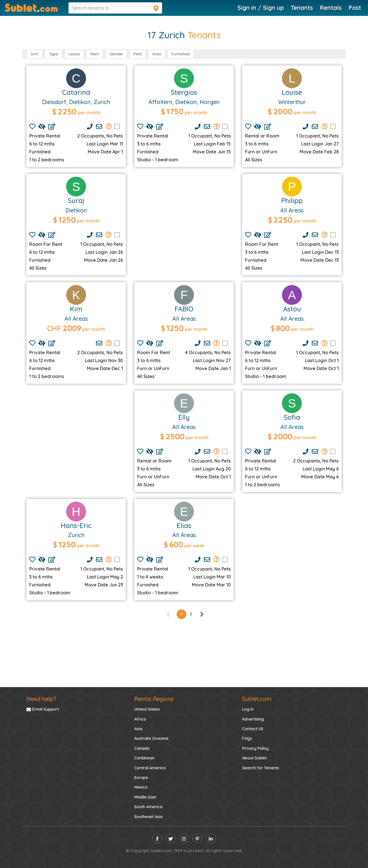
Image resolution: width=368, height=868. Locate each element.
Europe (141, 778)
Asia (138, 729)
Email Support (43, 709)
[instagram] (184, 838)
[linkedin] (211, 838)
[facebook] (157, 838)
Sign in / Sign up (261, 8)
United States (147, 709)
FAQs (247, 738)
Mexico (141, 787)
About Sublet (254, 758)
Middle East (145, 797)
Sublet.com (257, 699)
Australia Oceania (151, 738)
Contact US (253, 729)
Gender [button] (116, 54)
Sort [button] (34, 54)
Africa (140, 719)
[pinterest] (197, 838)
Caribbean (144, 758)
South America (148, 807)
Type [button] (54, 54)
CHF (54, 328)
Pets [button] (138, 54)
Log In (248, 709)
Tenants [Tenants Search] (302, 8)
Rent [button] (95, 54)
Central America (150, 768)
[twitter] (171, 838)
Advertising (253, 719)
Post (355, 8)
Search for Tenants (261, 768)
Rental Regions (154, 699)
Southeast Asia (149, 817)
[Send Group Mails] (109, 126)
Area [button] (157, 54)
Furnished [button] (181, 54)
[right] (202, 614)
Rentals (331, 8)
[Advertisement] (184, 218)
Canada (142, 748)
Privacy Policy (255, 748)
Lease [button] (74, 54)
